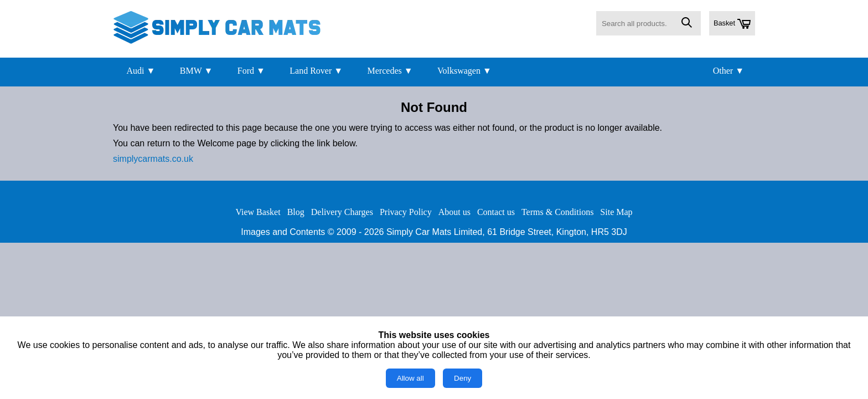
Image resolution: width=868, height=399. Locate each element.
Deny (463, 378)
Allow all (410, 378)
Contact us (496, 212)
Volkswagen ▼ (464, 71)
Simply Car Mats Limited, (436, 232)
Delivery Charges (342, 212)
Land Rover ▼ (316, 71)
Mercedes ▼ (390, 71)
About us (454, 212)
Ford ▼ (251, 71)
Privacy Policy (406, 212)
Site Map (616, 212)
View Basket (258, 212)
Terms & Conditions (557, 212)
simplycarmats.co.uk (153, 159)
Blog (296, 212)
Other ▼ (728, 71)
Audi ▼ (141, 71)
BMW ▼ (197, 71)
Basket (732, 24)
